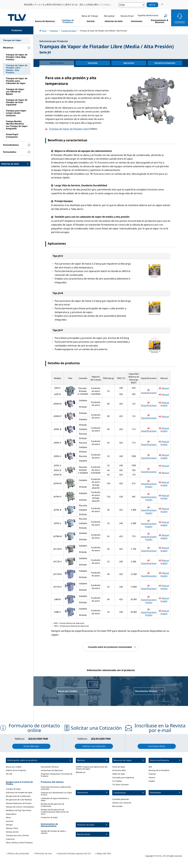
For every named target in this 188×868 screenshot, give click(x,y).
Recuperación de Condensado (18, 796)
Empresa (152, 774)
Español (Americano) (148, 15)
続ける (152, 5)
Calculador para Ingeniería (123, 778)
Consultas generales (121, 799)
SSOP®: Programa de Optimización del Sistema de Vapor (92, 768)
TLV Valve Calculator (121, 785)
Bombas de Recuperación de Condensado (53, 805)
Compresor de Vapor (49, 817)
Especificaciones (149, 393)
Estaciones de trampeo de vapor (19, 792)
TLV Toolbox (117, 781)
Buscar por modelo (14, 767)
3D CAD (9, 774)
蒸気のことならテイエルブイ (17, 17)
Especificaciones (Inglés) (149, 485)
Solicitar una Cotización (122, 803)
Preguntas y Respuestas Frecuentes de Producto (57, 775)
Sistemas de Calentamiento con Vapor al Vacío (56, 794)
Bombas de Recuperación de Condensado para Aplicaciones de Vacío (55, 812)
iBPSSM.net (80, 772)
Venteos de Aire (12, 832)
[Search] (166, 16)
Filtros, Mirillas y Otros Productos (19, 843)
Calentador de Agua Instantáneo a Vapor (55, 799)
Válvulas (9, 825)
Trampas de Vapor (13, 789)
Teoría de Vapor (119, 767)
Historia (152, 778)
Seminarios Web (119, 770)
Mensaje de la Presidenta (159, 770)
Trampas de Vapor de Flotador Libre (69, 129)
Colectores (10, 839)
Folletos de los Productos (16, 770)
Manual (165, 388)
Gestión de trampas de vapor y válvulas (53, 832)
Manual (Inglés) (165, 404)
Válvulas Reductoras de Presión (19, 803)
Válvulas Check (12, 828)
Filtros (8, 818)
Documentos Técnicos (50, 767)
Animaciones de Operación (52, 770)
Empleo (152, 781)
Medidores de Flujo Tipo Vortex (19, 810)
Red (150, 767)
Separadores (11, 814)
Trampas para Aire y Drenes (17, 835)
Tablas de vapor (119, 774)
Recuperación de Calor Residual (19, 800)
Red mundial (117, 806)
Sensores (10, 821)
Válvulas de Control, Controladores (20, 807)
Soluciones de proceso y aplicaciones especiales (56, 788)
